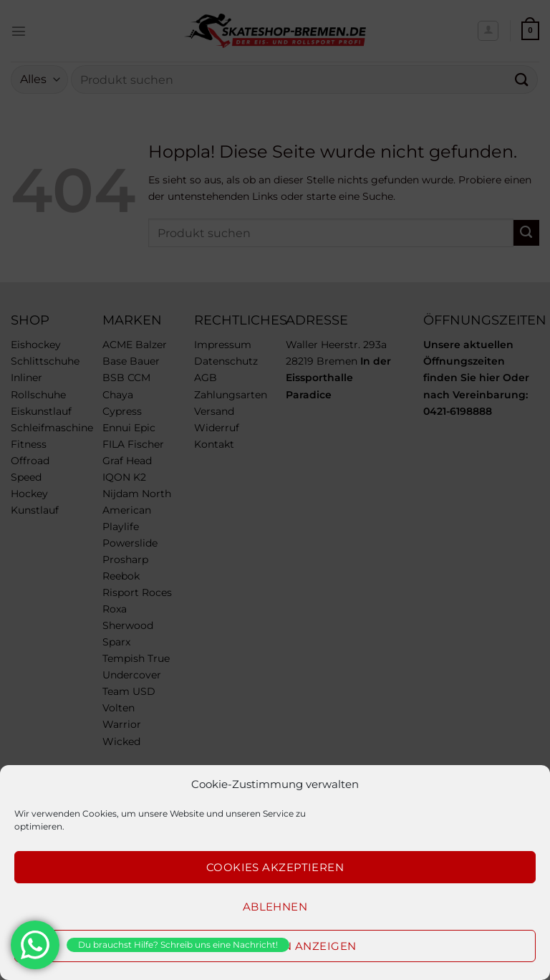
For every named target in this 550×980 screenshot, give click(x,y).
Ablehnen (275, 907)
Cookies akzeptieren (275, 867)
